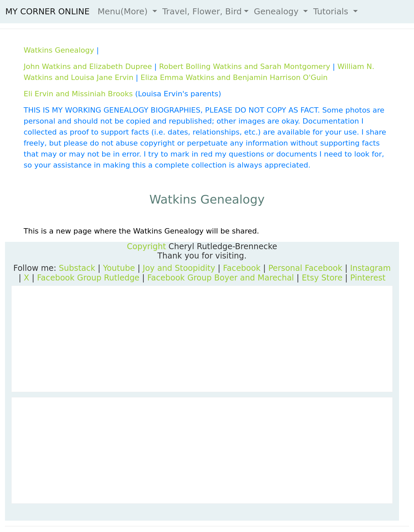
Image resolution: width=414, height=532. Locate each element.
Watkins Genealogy (59, 50)
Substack (77, 268)
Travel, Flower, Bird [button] (202, 11)
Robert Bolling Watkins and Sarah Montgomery (245, 66)
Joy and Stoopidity (179, 268)
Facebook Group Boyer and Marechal (220, 278)
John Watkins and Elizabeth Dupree (88, 66)
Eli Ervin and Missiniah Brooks (78, 94)
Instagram (370, 268)
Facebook (242, 268)
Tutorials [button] (332, 11)
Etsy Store (322, 278)
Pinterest (368, 278)
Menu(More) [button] (124, 11)
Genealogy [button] (278, 11)
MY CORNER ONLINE (47, 11)
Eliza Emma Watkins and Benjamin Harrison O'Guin (234, 77)
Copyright (146, 247)
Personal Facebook (305, 268)
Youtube (119, 268)
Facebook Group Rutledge (88, 278)
